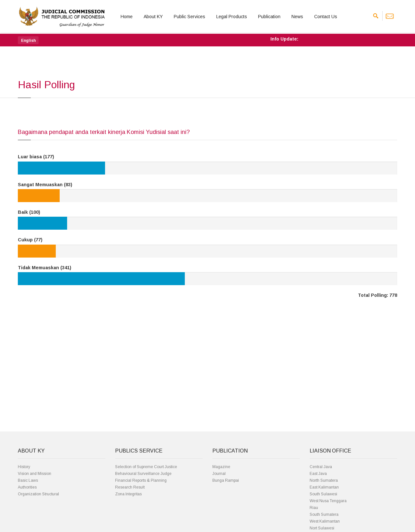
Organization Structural (38, 494)
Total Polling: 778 (378, 295)
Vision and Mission (35, 474)
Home (127, 17)
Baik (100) (29, 212)
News (297, 17)
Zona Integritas (128, 494)
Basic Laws (28, 480)
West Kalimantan (325, 521)
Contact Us (326, 17)
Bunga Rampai (226, 480)
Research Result (130, 487)
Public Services (190, 17)
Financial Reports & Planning (141, 480)
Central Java (321, 467)
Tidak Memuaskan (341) (45, 268)
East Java (318, 474)
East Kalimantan (324, 487)
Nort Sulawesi (322, 528)
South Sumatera (324, 514)
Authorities (27, 487)
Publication (269, 17)
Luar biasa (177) (36, 157)
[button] (28, 40)
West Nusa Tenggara (328, 501)
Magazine (221, 467)
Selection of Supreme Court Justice (146, 467)
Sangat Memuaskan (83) (45, 185)
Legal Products (232, 17)
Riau (314, 508)
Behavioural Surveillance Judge (143, 474)
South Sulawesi (323, 494)
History (24, 467)
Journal (219, 474)
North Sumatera (324, 480)
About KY (153, 17)
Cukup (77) (30, 240)
